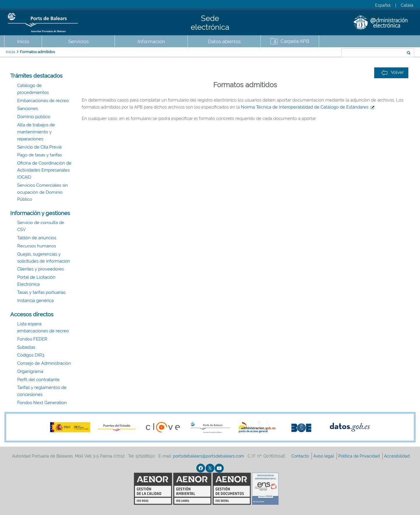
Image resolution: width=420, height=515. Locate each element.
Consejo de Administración (44, 363)
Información (151, 41)
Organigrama (30, 371)
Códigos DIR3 (31, 355)
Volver (392, 73)
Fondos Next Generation (42, 403)
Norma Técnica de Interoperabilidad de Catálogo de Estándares (308, 107)
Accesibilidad (398, 456)
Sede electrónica (210, 23)
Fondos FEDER (32, 339)
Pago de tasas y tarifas (40, 155)
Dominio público (34, 117)
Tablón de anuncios (37, 238)
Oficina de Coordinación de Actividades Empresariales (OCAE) (44, 170)
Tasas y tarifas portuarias (41, 292)
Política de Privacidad (360, 456)
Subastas (26, 347)
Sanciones (28, 109)
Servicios (78, 41)
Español (383, 5)
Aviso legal (324, 456)
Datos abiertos (224, 41)
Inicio (23, 41)
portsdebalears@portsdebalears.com (209, 456)
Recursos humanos (37, 246)
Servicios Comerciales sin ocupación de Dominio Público (43, 192)
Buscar (322, 53)
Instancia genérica (35, 301)
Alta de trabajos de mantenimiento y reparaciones (36, 132)
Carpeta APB (295, 41)
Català (407, 5)
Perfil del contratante (38, 380)
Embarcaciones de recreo (43, 101)
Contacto (301, 456)
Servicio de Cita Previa (39, 147)
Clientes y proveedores (41, 269)
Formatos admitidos (37, 52)
